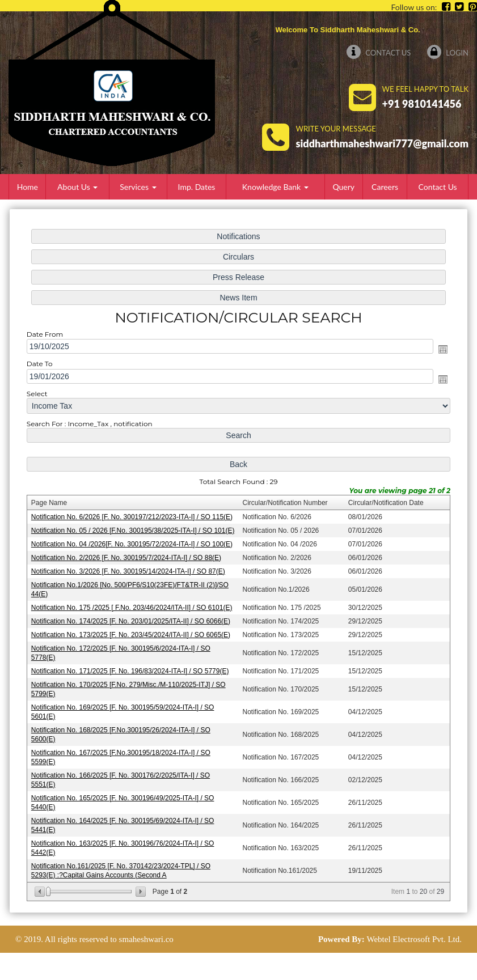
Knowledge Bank (275, 187)
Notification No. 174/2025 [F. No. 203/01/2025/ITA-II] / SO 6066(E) (132, 620)
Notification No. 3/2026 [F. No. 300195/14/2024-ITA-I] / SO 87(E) (129, 571)
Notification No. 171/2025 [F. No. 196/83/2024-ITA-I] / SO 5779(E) (131, 669)
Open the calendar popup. (441, 352)
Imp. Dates (197, 187)
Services (138, 187)
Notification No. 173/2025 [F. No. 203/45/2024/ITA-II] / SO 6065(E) (132, 634)
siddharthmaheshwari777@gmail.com (382, 143)
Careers (385, 187)
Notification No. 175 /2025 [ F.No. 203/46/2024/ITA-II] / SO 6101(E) (133, 607)
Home (28, 187)
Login (448, 53)
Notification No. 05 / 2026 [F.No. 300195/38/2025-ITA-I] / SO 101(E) (134, 531)
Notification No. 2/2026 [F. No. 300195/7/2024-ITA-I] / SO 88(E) (127, 558)
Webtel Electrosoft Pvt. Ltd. (414, 939)
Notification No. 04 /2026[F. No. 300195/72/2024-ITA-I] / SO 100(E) (133, 544)
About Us (77, 187)
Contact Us (379, 53)
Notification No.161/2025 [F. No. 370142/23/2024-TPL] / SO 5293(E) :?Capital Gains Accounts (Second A (122, 867)
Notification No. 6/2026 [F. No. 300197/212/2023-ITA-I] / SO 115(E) (133, 517)
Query (343, 187)
